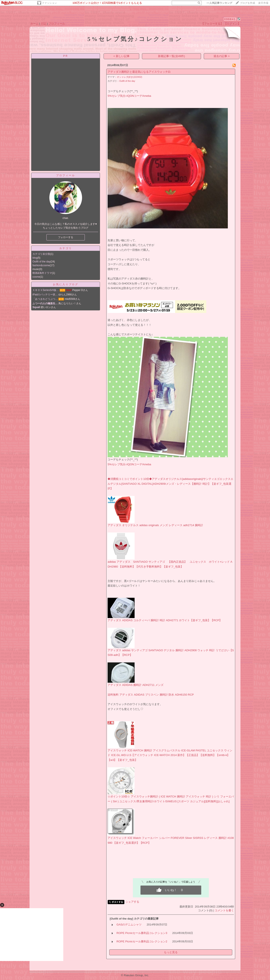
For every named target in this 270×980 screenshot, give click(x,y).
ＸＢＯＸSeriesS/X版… (46, 290)
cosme (36, 277)
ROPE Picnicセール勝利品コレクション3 (142, 933)
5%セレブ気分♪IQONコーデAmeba (129, 96)
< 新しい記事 (122, 56)
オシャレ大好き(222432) (130, 77)
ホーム (34, 24)
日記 (44, 24)
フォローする (66, 237)
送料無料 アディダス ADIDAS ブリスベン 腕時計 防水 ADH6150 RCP (151, 695)
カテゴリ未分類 (41, 254)
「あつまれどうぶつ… (45, 299)
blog (35, 258)
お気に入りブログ (66, 284)
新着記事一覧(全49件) (171, 56)
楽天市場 (263, 3)
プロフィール (57, 24)
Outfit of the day (41, 262)
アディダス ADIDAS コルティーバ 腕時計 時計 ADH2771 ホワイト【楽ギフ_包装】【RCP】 (165, 620)
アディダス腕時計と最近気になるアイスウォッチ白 (139, 72)
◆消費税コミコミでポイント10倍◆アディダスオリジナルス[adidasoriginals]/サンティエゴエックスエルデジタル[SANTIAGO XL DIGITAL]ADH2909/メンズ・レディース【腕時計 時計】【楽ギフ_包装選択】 (170, 484)
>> (219, 3)
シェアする (132, 902)
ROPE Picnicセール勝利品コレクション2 (142, 941)
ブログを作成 (247, 3)
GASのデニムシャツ (129, 925)
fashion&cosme (41, 265)
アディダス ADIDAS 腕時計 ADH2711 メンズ (136, 685)
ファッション (49, 3)
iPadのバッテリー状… (45, 295)
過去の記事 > (222, 56)
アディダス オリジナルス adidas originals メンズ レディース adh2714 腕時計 (155, 525)
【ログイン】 (232, 24)
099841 (230, 19)
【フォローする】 (212, 24)
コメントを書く (224, 910)
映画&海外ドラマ (42, 273)
